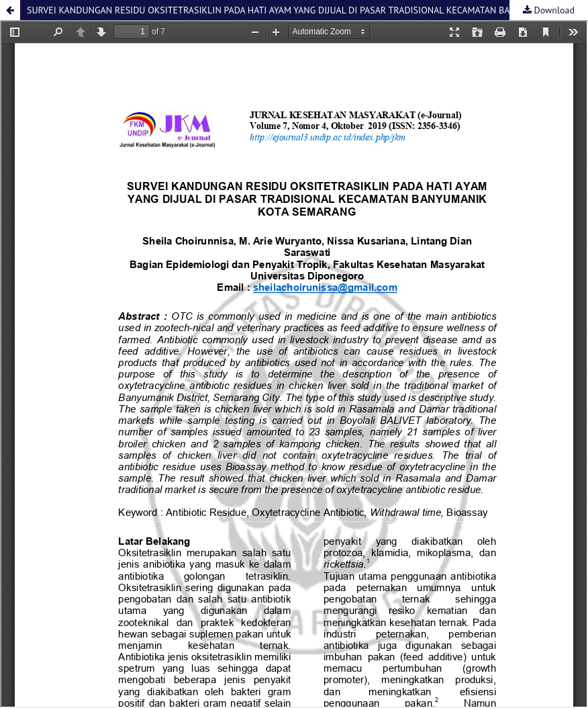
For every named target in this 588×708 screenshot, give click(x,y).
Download (553, 10)
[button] (10, 10)
